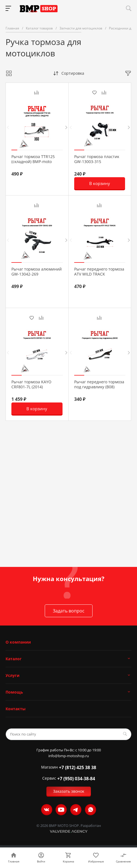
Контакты (16, 709)
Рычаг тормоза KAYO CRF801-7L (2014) (31, 384)
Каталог (14, 659)
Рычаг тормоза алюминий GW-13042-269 (37, 272)
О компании (18, 642)
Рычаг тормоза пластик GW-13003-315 (97, 159)
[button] (14, 150)
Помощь (14, 692)
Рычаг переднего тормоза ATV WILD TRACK (99, 272)
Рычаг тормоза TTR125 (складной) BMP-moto (33, 159)
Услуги (13, 675)
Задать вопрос (69, 611)
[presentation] (8, 127)
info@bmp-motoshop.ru (69, 756)
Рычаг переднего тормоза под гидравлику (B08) (99, 384)
